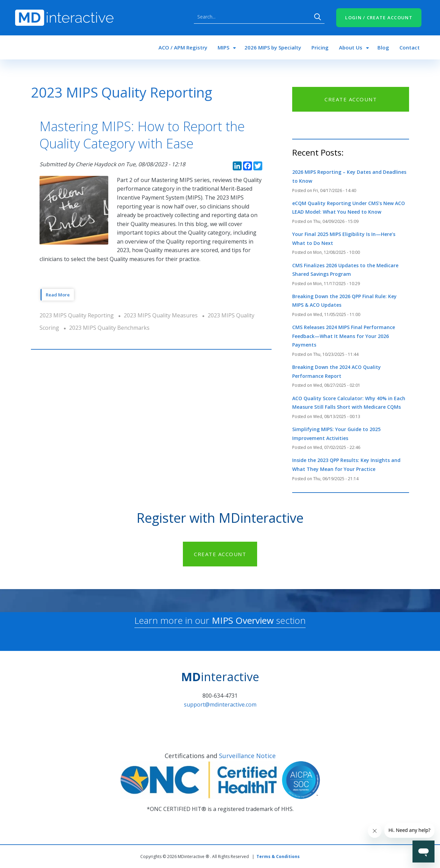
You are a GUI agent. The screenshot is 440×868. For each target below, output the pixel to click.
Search (318, 17)
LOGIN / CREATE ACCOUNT (379, 18)
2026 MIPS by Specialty (273, 47)
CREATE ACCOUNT (351, 99)
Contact (410, 47)
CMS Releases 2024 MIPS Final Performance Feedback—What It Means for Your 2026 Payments (344, 336)
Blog (383, 47)
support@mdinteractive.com (220, 704)
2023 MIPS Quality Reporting (77, 315)
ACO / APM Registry (183, 47)
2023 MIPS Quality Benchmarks (109, 328)
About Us (351, 47)
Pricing (320, 47)
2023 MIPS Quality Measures (161, 315)
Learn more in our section (220, 620)
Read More (58, 295)
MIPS (223, 47)
